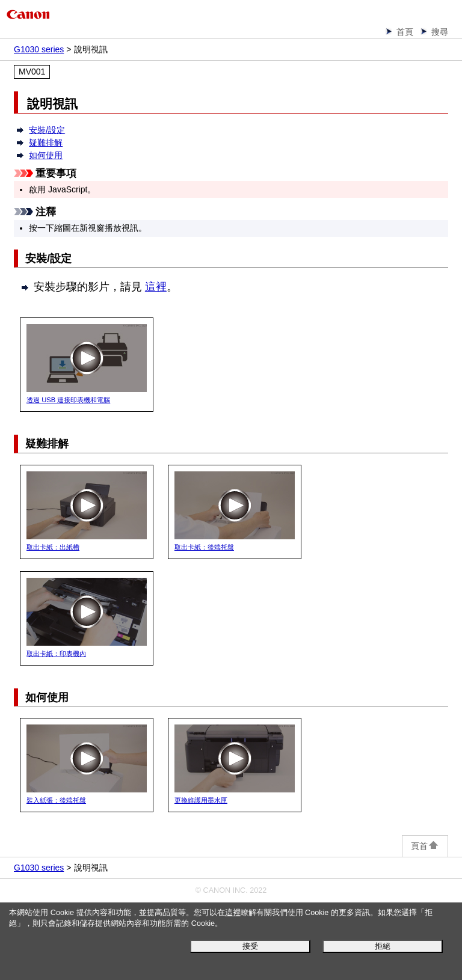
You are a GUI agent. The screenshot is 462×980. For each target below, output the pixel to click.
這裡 (233, 913)
